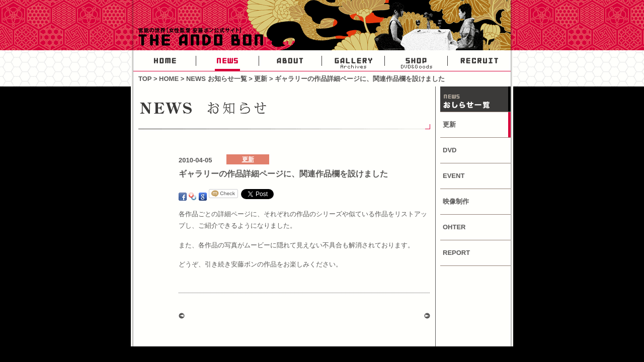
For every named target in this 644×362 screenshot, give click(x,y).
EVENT (454, 176)
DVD (450, 150)
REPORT (456, 253)
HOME (165, 61)
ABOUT (291, 61)
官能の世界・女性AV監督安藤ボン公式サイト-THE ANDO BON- (199, 38)
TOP (145, 79)
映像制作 (456, 201)
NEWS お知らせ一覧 (217, 79)
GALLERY (353, 61)
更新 (261, 79)
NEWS (228, 61)
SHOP (416, 61)
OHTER (454, 227)
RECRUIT (479, 61)
